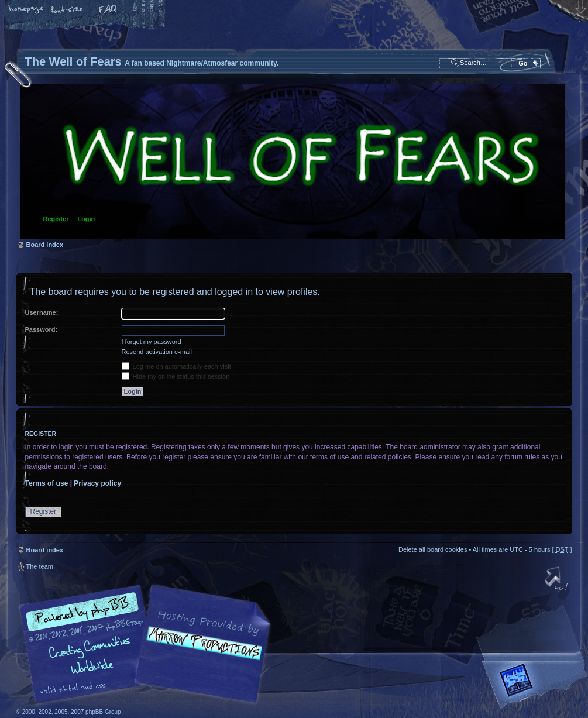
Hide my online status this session (176, 376)
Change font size (67, 10)
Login (86, 219)
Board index (293, 161)
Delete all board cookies (433, 549)
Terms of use (47, 483)
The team (40, 566)
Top (558, 580)
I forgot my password (152, 342)
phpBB (148, 644)
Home (26, 10)
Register (56, 219)
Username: (42, 312)
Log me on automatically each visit (176, 366)
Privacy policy (97, 483)
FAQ (108, 10)
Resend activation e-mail (157, 352)
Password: (42, 329)
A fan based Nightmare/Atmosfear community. (201, 652)
